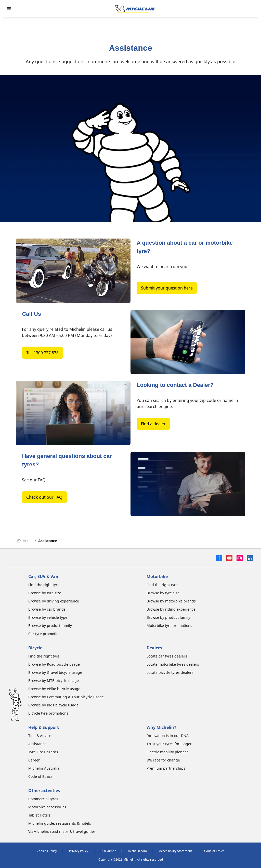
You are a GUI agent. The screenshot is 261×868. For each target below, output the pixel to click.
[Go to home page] (135, 9)
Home (25, 541)
